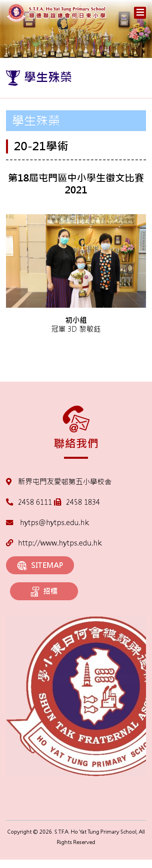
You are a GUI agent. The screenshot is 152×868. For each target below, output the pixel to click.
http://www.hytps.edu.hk (54, 543)
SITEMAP (40, 566)
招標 (44, 592)
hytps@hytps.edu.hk (47, 523)
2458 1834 (83, 502)
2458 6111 (35, 502)
